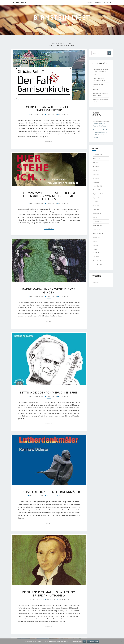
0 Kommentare (64, 114)
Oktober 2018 (97, 190)
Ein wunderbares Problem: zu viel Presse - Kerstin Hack (101, 132)
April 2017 (96, 253)
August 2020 (97, 158)
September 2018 (98, 194)
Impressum (98, 2)
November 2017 (98, 225)
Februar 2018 (97, 214)
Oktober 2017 (97, 229)
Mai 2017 (96, 249)
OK (84, 641)
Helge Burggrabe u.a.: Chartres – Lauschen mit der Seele (100, 87)
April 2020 (96, 166)
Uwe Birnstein (52, 114)
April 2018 (96, 206)
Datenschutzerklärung (93, 641)
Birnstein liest (20, 2)
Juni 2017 (96, 245)
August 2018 (97, 198)
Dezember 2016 (98, 261)
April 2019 (96, 178)
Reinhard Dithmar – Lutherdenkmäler (49, 492)
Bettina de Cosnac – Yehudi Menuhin (49, 392)
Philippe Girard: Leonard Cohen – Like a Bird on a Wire (100, 72)
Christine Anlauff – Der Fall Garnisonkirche (49, 109)
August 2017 (97, 237)
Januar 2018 (97, 218)
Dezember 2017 (98, 221)
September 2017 (98, 233)
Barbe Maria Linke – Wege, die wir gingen (49, 291)
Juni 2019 (96, 174)
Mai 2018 (96, 202)
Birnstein (90, 2)
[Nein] (122, 641)
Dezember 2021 (98, 154)
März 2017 (96, 257)
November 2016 (98, 265)
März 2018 (96, 210)
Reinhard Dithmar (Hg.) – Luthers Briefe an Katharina (49, 594)
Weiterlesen (50, 142)
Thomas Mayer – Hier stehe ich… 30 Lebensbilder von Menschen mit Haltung (49, 196)
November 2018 (98, 186)
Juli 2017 (96, 241)
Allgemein (96, 282)
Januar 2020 (97, 170)
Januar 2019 (97, 182)
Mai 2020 (96, 162)
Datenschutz (108, 2)
